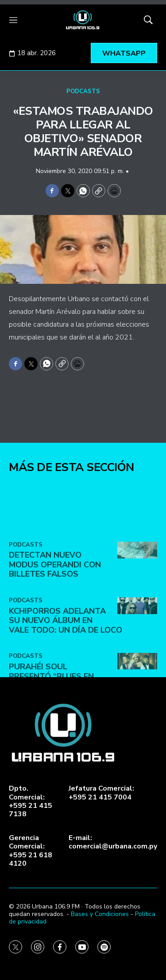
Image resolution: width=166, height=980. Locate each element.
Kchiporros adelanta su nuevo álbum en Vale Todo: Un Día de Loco (66, 661)
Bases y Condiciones (100, 914)
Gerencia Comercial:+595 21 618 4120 (31, 851)
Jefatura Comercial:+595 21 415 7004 (101, 793)
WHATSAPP (124, 53)
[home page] (83, 20)
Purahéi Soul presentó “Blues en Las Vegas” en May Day (58, 717)
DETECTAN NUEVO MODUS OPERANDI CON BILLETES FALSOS (55, 605)
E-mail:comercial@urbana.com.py (113, 842)
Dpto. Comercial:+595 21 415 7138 (31, 801)
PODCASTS (83, 91)
